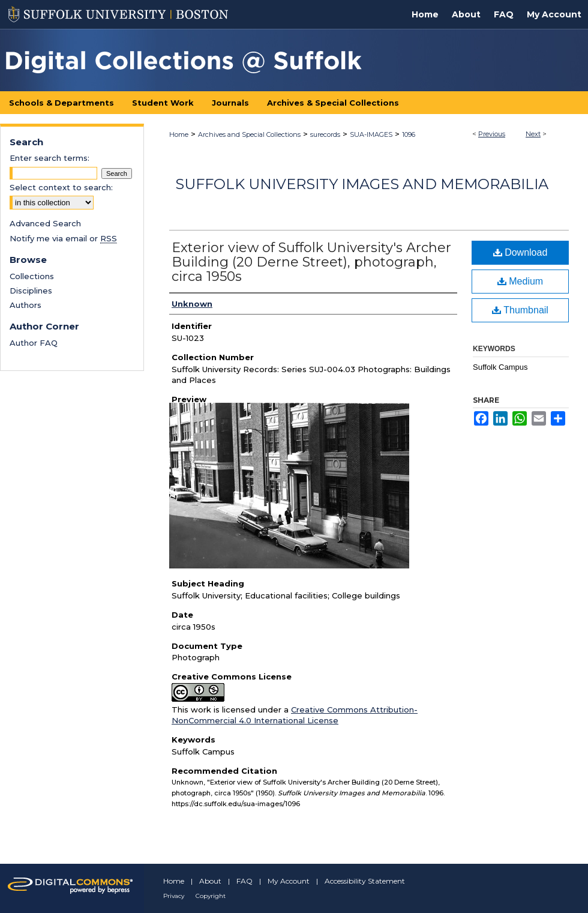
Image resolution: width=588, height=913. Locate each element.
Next (533, 134)
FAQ (244, 881)
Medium (520, 281)
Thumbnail (520, 310)
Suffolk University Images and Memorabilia (362, 184)
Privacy (174, 896)
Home (179, 134)
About (210, 881)
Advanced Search (45, 223)
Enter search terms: (49, 158)
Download (520, 252)
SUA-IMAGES (371, 134)
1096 (409, 134)
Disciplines (31, 291)
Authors (25, 305)
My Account (289, 881)
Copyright (211, 896)
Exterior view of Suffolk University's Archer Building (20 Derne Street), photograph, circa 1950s (311, 262)
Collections (32, 276)
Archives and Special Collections (249, 134)
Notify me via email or (63, 238)
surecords (325, 134)
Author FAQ (34, 343)
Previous (492, 134)
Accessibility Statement (365, 881)
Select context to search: (61, 187)
